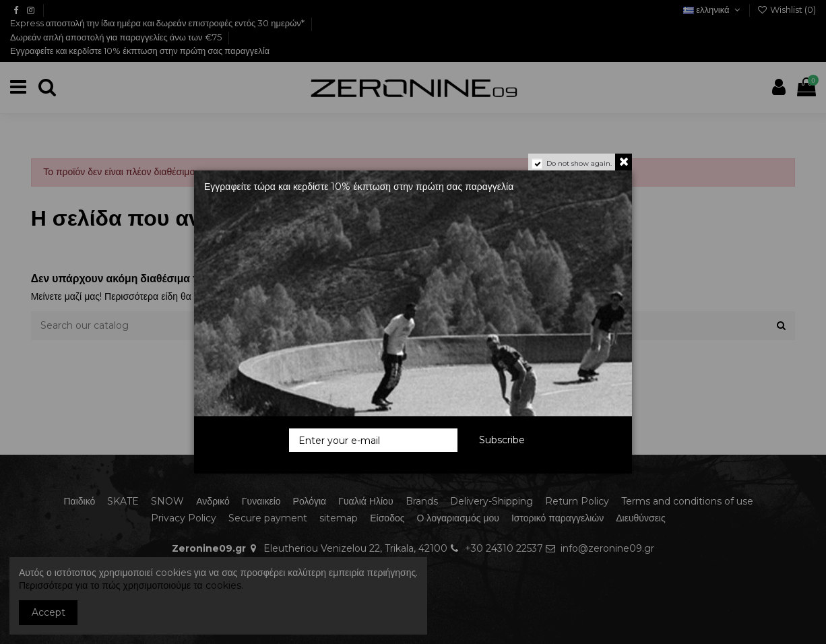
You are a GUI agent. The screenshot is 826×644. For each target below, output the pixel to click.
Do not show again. (579, 163)
